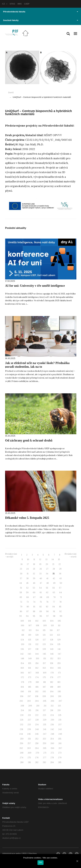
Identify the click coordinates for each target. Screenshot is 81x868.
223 (44, 715)
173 (30, 677)
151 (45, 659)
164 (52, 668)
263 (29, 748)
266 (52, 748)
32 (34, 574)
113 (30, 630)
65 (21, 597)
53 (34, 588)
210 (38, 706)
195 (59, 692)
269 (30, 753)
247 (45, 734)
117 (58, 630)
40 (41, 578)
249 (60, 734)
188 (52, 687)
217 (44, 710)
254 (52, 739)
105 (59, 621)
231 (60, 720)
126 (37, 640)
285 (60, 762)
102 (37, 621)
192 (37, 692)
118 (23, 635)
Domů (11, 93)
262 (21, 748)
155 (30, 663)
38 (27, 578)
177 (59, 677)
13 (46, 559)
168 (37, 673)
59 (27, 592)
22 (60, 564)
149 (30, 659)
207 (60, 701)
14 (53, 559)
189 (59, 687)
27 (47, 569)
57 (60, 588)
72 (21, 602)
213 (59, 706)
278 (52, 758)
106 (23, 626)
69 (48, 597)
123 (59, 635)
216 (37, 710)
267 (60, 748)
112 (23, 630)
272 (52, 753)
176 (52, 677)
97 (47, 616)
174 (37, 677)
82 (41, 607)
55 (47, 588)
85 (60, 607)
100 (22, 621)
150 (37, 659)
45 (27, 583)
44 (21, 583)
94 (27, 616)
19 (40, 564)
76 (47, 602)
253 (44, 739)
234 (37, 725)
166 (22, 673)
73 (28, 602)
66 (28, 597)
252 (37, 739)
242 (52, 729)
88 (34, 611)
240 (37, 729)
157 (44, 663)
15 (59, 559)
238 (21, 729)
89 (41, 611)
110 (52, 626)
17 (28, 564)
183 (59, 682)
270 (37, 753)
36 (60, 574)
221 (29, 715)
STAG (12, 4)
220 (22, 715)
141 (59, 649)
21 (53, 564)
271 (45, 753)
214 (22, 710)
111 (59, 626)
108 (37, 626)
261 (60, 743)
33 (40, 574)
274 (22, 758)
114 (37, 630)
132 (37, 644)
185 (30, 687)
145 (44, 654)
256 (22, 743)
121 (44, 635)
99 (61, 616)
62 (47, 592)
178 (23, 682)
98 (54, 616)
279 (60, 758)
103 (44, 621)
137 (30, 649)
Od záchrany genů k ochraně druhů (29, 440)
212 (52, 706)
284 (52, 762)
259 (44, 743)
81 (34, 607)
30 (21, 574)
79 (21, 607)
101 (30, 621)
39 (34, 578)
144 (37, 654)
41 (47, 578)
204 (37, 701)
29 (60, 569)
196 (22, 696)
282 (37, 762)
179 (30, 682)
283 (44, 762)
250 (22, 739)
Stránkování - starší (70, 555)
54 (40, 588)
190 (22, 692)
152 (52, 659)
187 (44, 687)
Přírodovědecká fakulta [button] (41, 12)
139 (44, 649)
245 (29, 734)
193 (44, 692)
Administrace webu (12, 853)
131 (30, 644)
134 (52, 644)
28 (54, 569)
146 (52, 654)
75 (41, 602)
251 (29, 739)
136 (22, 649)
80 (28, 607)
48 (47, 583)
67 (34, 597)
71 (61, 597)
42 (54, 578)
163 (44, 668)
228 (37, 720)
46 (34, 583)
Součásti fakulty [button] (41, 20)
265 (45, 748)
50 (61, 583)
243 (60, 729)
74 (34, 602)
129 (59, 640)
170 (52, 673)
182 (52, 682)
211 (45, 706)
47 (41, 583)
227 (29, 720)
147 (59, 654)
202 (21, 701)
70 (54, 597)
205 (45, 701)
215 (30, 710)
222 (37, 715)
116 (51, 630)
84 (54, 607)
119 (30, 635)
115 (44, 630)
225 (60, 715)
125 (30, 640)
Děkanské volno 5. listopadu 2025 (27, 518)
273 (60, 753)
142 (22, 654)
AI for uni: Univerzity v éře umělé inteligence (35, 286)
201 (60, 696)
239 (29, 729)
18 (34, 564)
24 (27, 569)
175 (44, 677)
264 (37, 748)
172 (22, 677)
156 (37, 663)
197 (29, 696)
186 (37, 687)
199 (44, 696)
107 (30, 626)
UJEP (27, 4)
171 (59, 673)
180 (37, 682)
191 (30, 692)
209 (30, 706)
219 (59, 710)
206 (52, 701)
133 (44, 644)
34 (47, 574)
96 (41, 616)
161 (30, 668)
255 (60, 739)
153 (59, 659)
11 (34, 559)
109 (45, 626)
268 (22, 753)
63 (54, 592)
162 (37, 668)
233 (29, 725)
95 (34, 616)
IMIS (20, 4)
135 (59, 644)
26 (41, 569)
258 (37, 743)
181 (45, 682)
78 (60, 602)
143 (29, 654)
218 (52, 710)
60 (34, 592)
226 (22, 720)
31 (28, 574)
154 (22, 663)
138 (37, 649)
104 (52, 621)
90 (47, 611)
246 (37, 734)
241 (45, 729)
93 (21, 616)
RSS (25, 853)
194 (52, 692)
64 (61, 592)
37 (21, 578)
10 (28, 559)
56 (54, 588)
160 (22, 668)
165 (59, 668)
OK (40, 862)
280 (22, 762)
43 (60, 578)
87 (28, 611)
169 (45, 673)
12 (40, 559)
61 (41, 592)
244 (21, 734)
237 (60, 725)
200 (52, 696)
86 (21, 611)
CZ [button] (5, 4)
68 (41, 597)
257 (29, 743)
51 (21, 588)
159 (59, 663)
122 (51, 635)
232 (22, 725)
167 (30, 673)
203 (29, 701)
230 (52, 720)
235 (45, 725)
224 (52, 715)
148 (22, 659)
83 (47, 607)
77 (54, 602)
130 (23, 644)
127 (44, 640)
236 (52, 725)
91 (54, 611)
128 (52, 640)
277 (45, 758)
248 (52, 734)
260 (52, 743)
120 (37, 635)
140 (52, 649)
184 (22, 687)
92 (60, 611)
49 (54, 583)
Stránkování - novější (11, 555)
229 (45, 720)
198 (37, 696)
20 (47, 564)
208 (22, 706)
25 (34, 569)
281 (29, 762)
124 (22, 640)
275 (29, 758)
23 (21, 569)
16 (22, 564)
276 (37, 758)
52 (27, 588)
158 (52, 663)
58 (21, 592)
